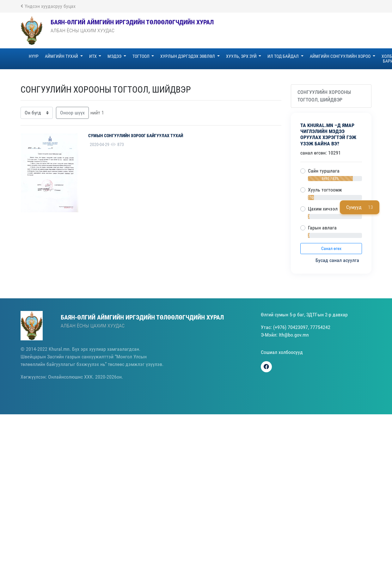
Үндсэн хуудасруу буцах (48, 6)
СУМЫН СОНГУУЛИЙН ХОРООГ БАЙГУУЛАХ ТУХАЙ (136, 136)
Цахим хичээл (323, 209)
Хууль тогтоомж (325, 190)
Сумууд (360, 207)
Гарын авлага (322, 228)
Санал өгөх (331, 248)
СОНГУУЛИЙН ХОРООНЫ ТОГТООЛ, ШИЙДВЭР (324, 96)
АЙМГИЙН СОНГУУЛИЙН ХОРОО (341, 56)
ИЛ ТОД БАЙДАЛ (284, 56)
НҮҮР (34, 56)
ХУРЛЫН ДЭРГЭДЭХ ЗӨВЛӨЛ (188, 56)
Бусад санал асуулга (338, 260)
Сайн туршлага (324, 171)
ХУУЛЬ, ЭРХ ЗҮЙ (242, 56)
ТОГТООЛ (141, 56)
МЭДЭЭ (115, 56)
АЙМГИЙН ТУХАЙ (62, 56)
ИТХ (93, 56)
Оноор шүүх (72, 113)
